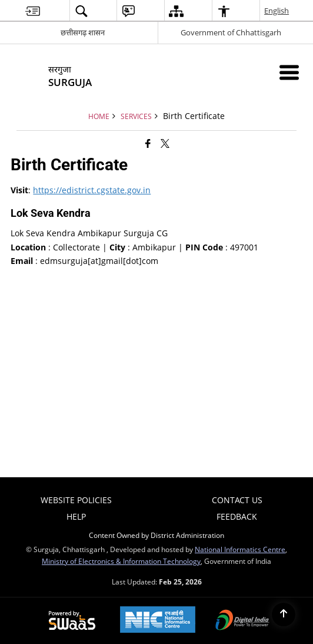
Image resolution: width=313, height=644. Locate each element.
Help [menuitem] (76, 516)
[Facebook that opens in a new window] (148, 143)
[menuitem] (33, 11)
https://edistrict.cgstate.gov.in (92, 190)
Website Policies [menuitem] (76, 500)
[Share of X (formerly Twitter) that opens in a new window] (165, 143)
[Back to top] (284, 615)
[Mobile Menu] (289, 72)
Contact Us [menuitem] (237, 500)
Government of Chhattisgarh (231, 32)
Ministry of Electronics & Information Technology (121, 561)
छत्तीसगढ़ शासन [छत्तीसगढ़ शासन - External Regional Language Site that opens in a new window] (83, 32)
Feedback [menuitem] (237, 516)
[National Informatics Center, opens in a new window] (158, 621)
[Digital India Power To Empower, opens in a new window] (242, 621)
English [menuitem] (277, 11)
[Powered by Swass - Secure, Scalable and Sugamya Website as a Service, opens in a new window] (72, 621)
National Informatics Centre (240, 549)
